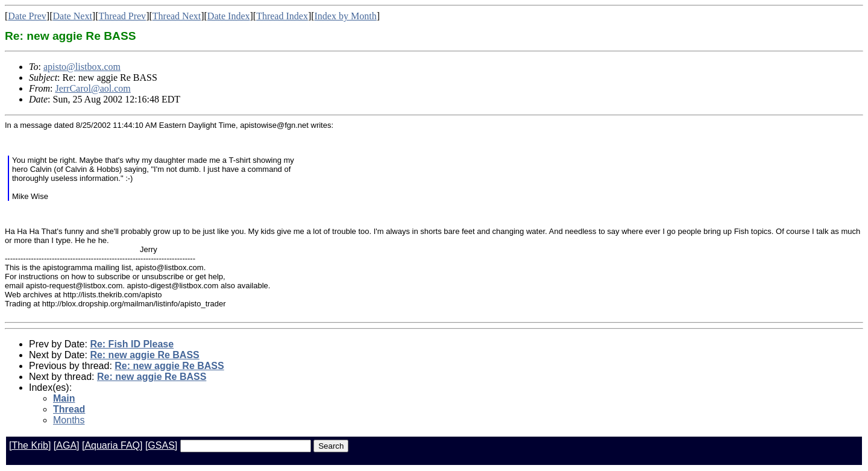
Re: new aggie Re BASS (144, 355)
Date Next (73, 16)
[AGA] (67, 445)
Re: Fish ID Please (132, 344)
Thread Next (177, 16)
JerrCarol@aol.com (93, 88)
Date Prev (27, 16)
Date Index (229, 16)
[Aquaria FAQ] (112, 445)
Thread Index (282, 16)
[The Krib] (30, 445)
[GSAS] (161, 445)
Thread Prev (122, 16)
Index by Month (346, 16)
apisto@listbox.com (82, 67)
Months (69, 420)
